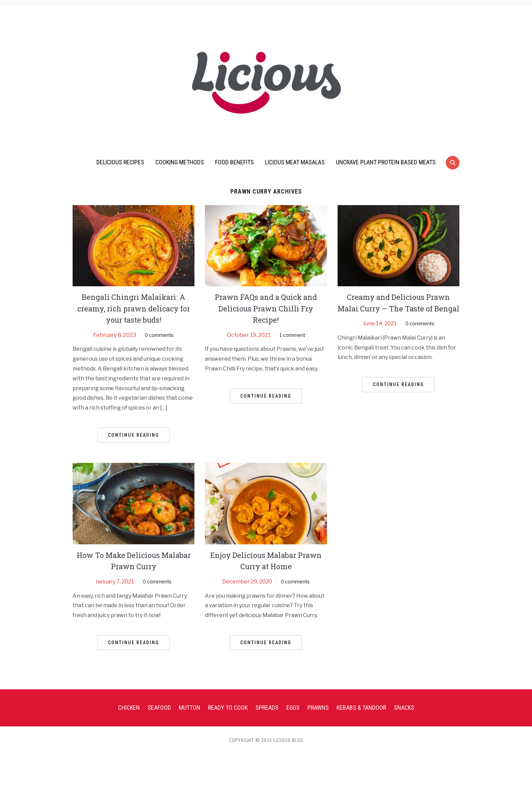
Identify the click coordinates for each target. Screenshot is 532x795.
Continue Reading (134, 435)
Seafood (159, 708)
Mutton (189, 708)
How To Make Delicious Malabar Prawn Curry (134, 561)
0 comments (159, 335)
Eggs (293, 708)
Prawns (318, 708)
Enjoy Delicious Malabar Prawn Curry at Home (266, 561)
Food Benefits (234, 162)
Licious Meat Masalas (295, 162)
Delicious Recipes (120, 162)
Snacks (404, 708)
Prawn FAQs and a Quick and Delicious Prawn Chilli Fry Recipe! (266, 308)
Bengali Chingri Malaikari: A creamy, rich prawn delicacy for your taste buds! (134, 308)
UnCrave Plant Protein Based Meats (386, 162)
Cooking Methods (180, 162)
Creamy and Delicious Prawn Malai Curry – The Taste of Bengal (398, 308)
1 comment (292, 335)
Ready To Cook (228, 708)
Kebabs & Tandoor (361, 708)
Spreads (267, 708)
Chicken (129, 708)
